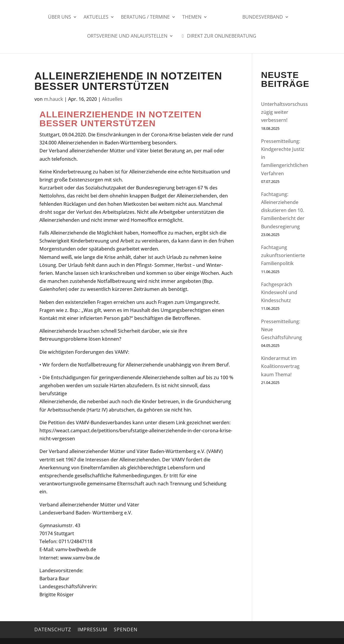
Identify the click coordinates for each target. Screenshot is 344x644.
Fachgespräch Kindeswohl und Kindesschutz (279, 292)
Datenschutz (53, 629)
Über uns (62, 17)
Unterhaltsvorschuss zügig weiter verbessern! (284, 112)
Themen (194, 17)
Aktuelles (98, 17)
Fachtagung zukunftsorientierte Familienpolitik (283, 255)
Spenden (126, 629)
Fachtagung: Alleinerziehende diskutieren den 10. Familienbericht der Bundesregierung (283, 210)
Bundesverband (261, 17)
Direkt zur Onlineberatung (218, 36)
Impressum (92, 629)
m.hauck (53, 99)
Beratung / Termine (147, 17)
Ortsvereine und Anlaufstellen (127, 36)
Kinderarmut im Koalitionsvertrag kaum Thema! (280, 366)
